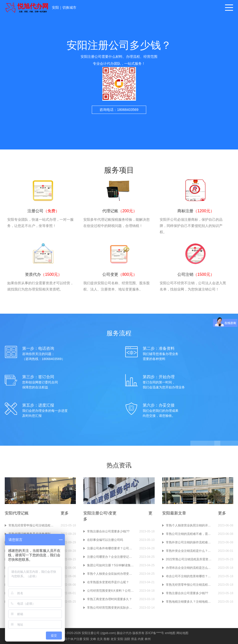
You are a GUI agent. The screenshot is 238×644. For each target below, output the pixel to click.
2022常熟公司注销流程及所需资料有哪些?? (190, 559)
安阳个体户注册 (72, 639)
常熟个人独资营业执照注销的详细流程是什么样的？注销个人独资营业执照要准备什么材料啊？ (190, 525)
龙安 (114, 639)
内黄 (141, 639)
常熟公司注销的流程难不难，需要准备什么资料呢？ (190, 534)
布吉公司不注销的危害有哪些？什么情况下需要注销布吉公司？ (190, 576)
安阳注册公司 (91, 633)
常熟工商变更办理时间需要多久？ (110, 599)
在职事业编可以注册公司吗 (105, 540)
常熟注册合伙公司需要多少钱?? (108, 531)
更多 (65, 513)
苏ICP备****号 (155, 633)
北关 (100, 639)
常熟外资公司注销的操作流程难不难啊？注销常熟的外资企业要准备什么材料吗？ (190, 542)
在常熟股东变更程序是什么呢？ (108, 582)
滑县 (134, 639)
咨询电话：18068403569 (119, 110)
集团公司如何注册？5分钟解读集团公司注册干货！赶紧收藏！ (111, 565)
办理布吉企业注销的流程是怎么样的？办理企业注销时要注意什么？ (190, 568)
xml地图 (170, 633)
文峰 (93, 639)
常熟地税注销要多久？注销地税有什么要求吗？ (190, 602)
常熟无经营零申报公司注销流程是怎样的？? (32, 525)
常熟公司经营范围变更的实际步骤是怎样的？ (111, 608)
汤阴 (127, 639)
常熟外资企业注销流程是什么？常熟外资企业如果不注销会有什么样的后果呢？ (190, 551)
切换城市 (69, 7)
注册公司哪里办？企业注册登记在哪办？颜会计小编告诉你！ (111, 557)
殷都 (107, 639)
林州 (148, 639)
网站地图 (182, 633)
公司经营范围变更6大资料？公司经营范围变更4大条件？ (111, 591)
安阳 (55, 7)
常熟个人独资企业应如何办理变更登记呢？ (111, 574)
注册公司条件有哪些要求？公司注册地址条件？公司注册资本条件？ (111, 548)
